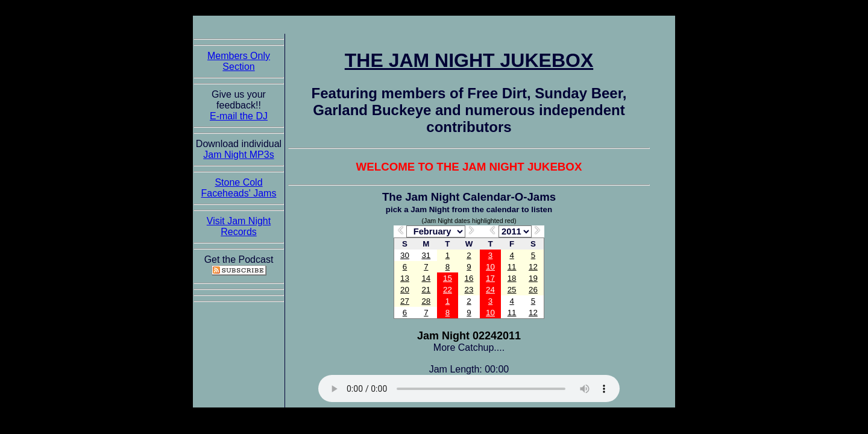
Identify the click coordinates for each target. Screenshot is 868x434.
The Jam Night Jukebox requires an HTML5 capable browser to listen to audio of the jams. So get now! (469, 388)
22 (448, 290)
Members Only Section (239, 61)
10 (490, 267)
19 (533, 278)
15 (448, 278)
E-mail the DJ (239, 116)
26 (533, 290)
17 (490, 278)
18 (512, 278)
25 (512, 290)
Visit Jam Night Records (239, 226)
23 (469, 290)
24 (490, 290)
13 (405, 278)
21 (426, 290)
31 (426, 255)
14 (426, 278)
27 (405, 301)
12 (533, 267)
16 (469, 278)
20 (405, 290)
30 (405, 255)
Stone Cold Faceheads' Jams (239, 188)
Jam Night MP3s (238, 155)
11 (512, 267)
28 (426, 301)
